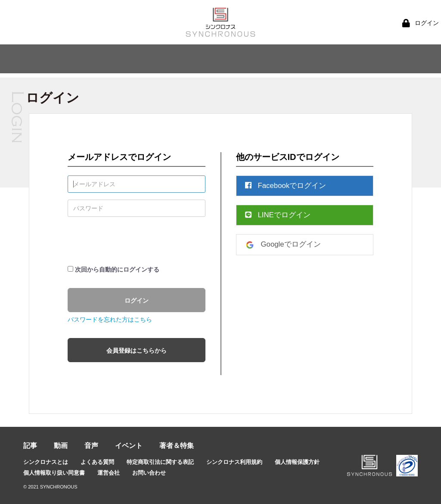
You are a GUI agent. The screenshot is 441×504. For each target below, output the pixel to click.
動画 (61, 446)
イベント (129, 446)
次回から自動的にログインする (117, 269)
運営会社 (109, 473)
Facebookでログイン (286, 186)
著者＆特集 (177, 446)
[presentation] (133, 241)
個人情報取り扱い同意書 (54, 473)
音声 (91, 446)
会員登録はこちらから (137, 351)
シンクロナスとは (46, 462)
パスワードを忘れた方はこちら (110, 319)
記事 (30, 446)
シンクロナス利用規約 (234, 462)
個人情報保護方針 (297, 462)
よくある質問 (97, 462)
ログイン (137, 301)
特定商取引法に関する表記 (160, 462)
